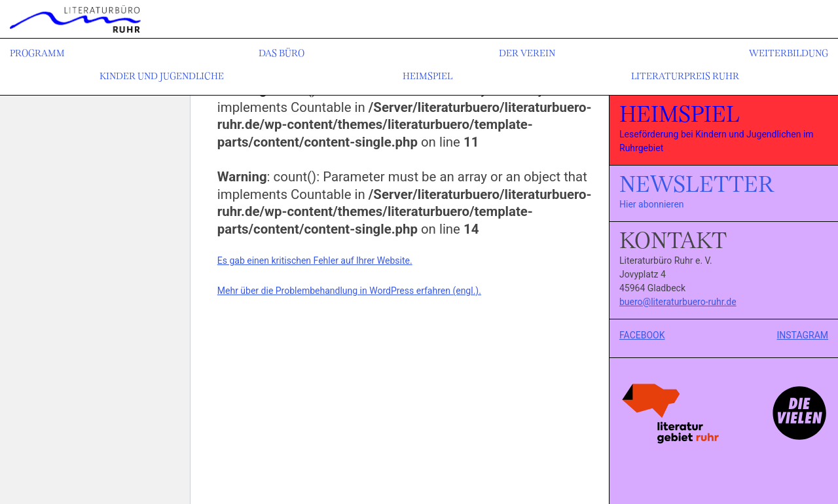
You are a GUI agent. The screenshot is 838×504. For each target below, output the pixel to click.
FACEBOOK (642, 335)
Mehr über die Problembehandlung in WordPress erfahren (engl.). (349, 291)
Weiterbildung (789, 54)
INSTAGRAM (803, 335)
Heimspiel (428, 77)
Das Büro (282, 54)
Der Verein (527, 54)
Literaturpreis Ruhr (685, 77)
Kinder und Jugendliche (162, 77)
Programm (37, 54)
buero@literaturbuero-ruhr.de (678, 302)
